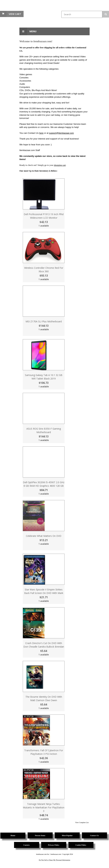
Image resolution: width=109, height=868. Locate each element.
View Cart (15, 14)
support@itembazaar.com (61, 133)
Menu (28, 31)
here (41, 133)
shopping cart (60, 165)
